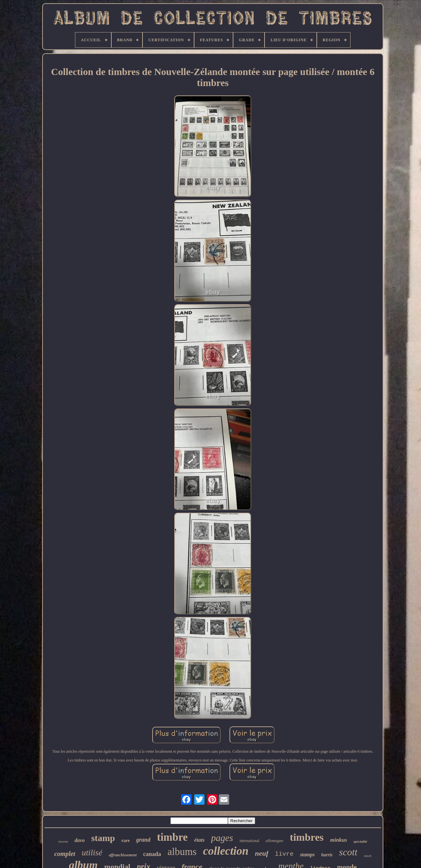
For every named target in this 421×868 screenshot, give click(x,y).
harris (327, 855)
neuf (262, 853)
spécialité (360, 841)
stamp (103, 838)
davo (80, 840)
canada (152, 854)
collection (226, 851)
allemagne (275, 841)
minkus (339, 840)
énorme (63, 842)
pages (222, 838)
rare (125, 841)
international (249, 841)
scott (348, 852)
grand (143, 840)
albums (182, 852)
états (199, 840)
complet (65, 854)
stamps (307, 855)
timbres (307, 837)
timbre (172, 837)
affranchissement (123, 855)
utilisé (92, 853)
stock (368, 856)
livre (284, 854)
